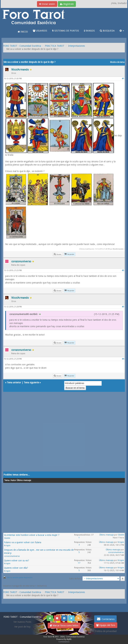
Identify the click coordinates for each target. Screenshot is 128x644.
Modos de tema (117, 62)
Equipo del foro (106, 625)
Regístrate (67, 4)
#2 (123, 270)
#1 (123, 79)
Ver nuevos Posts (22, 622)
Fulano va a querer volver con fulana (23, 542)
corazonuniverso (12, 556)
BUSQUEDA (107, 31)
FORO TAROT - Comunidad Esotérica (22, 46)
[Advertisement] (64, 435)
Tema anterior (14, 382)
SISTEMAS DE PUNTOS (66, 31)
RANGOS (89, 31)
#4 (123, 359)
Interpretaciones (76, 46)
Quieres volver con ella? (16, 568)
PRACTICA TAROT (55, 46)
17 (79, 563)
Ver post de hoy (22, 627)
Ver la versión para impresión (20, 578)
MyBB (69, 639)
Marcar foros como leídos (64, 625)
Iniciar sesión (47, 4)
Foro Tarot (48, 637)
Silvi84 (7, 538)
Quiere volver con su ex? (16, 560)
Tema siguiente (31, 382)
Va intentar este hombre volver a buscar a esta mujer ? (32, 535)
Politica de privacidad (106, 631)
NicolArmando (118, 249)
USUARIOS (40, 31)
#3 (123, 307)
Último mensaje (106, 535)
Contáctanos (105, 619)
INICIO (23, 32)
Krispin (7, 545)
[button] (122, 31)
